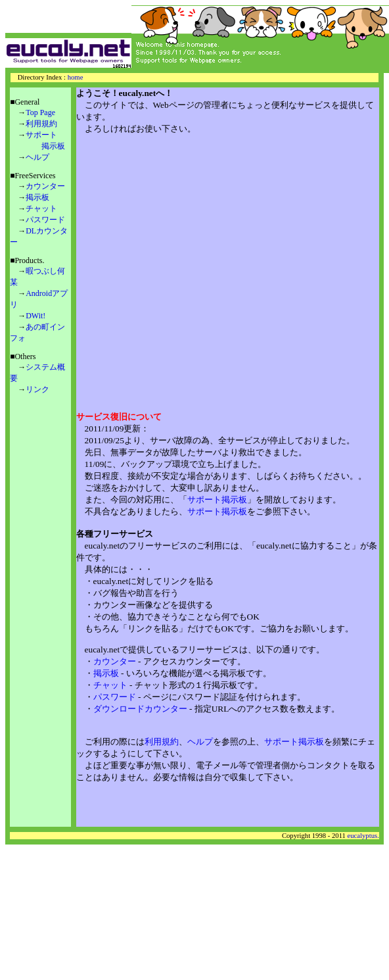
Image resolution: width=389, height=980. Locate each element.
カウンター (45, 186)
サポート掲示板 (217, 500)
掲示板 (53, 146)
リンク (37, 389)
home (76, 77)
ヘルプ (37, 157)
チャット (41, 208)
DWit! (35, 316)
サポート (41, 135)
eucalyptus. (363, 836)
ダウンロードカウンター (140, 709)
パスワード (45, 220)
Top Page (40, 112)
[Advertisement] (202, 267)
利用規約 (41, 124)
